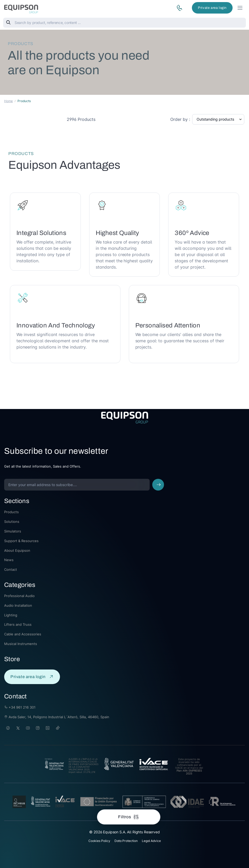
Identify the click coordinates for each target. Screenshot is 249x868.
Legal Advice (151, 841)
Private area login (212, 8)
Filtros (125, 817)
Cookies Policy (99, 841)
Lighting (11, 615)
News (9, 560)
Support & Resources (21, 541)
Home (8, 101)
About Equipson (17, 550)
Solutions (12, 522)
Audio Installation (18, 605)
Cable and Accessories (23, 634)
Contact (11, 569)
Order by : (180, 119)
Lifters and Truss (18, 624)
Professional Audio (19, 596)
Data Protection (126, 841)
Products (11, 512)
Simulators (13, 531)
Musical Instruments (21, 644)
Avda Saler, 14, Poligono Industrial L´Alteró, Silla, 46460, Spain (57, 717)
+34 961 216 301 (20, 707)
